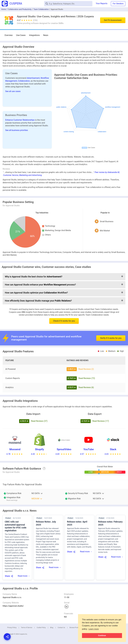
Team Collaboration (41, 9)
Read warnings (12, 500)
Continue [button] (102, 635)
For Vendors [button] (118, 4)
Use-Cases (21, 35)
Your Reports (102, 3)
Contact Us (61, 628)
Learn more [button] (94, 629)
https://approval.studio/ (13, 606)
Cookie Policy (41, 628)
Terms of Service (27, 628)
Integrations (34, 35)
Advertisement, (34, 78)
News (46, 35)
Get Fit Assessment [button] (113, 20)
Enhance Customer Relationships (20, 120)
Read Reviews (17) (101, 421)
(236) (35, 20)
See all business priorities (17, 130)
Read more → (24, 576)
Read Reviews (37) (39, 421)
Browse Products (75, 628)
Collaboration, (24, 81)
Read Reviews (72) (87, 378)
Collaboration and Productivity (20, 9)
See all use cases (13, 91)
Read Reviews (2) (86, 369)
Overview (9, 35)
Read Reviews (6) (86, 387)
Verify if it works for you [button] (111, 327)
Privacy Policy (12, 628)
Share (7, 576)
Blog (52, 628)
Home (4, 9)
